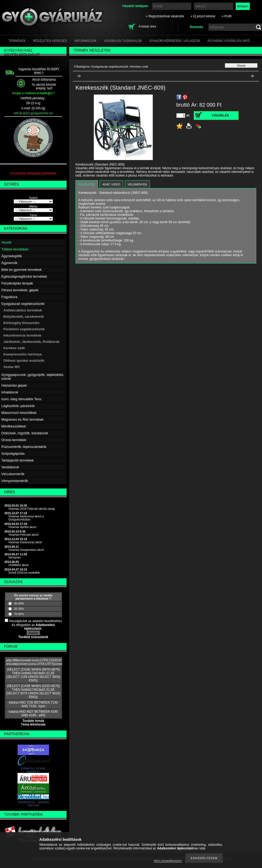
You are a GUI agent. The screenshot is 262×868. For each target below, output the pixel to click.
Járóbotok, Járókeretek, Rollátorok (32, 342)
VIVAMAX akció (18, 565)
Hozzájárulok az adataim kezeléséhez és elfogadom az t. (36, 625)
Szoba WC (12, 367)
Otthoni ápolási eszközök (24, 361)
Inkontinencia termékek (22, 335)
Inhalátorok (10, 392)
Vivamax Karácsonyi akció (25, 542)
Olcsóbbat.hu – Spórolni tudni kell (33, 804)
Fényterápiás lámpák (17, 283)
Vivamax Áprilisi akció (22, 527)
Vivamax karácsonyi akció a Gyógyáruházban (26, 518)
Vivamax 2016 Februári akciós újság (32, 509)
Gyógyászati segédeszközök (23, 304)
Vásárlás (220, 116)
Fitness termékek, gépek (20, 290)
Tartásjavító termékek (18, 460)
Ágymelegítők (12, 256)
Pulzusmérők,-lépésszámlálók (24, 447)
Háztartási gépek (14, 385)
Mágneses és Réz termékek (22, 419)
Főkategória (82, 67)
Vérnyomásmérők (15, 481)
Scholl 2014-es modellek (24, 573)
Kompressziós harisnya (23, 354)
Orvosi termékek (14, 440)
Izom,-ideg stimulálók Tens (21, 399)
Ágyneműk (9, 263)
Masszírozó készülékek (19, 413)
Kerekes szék (14, 348)
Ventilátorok (10, 467)
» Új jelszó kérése (203, 16)
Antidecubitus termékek (23, 310)
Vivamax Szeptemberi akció (26, 550)
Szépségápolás (13, 454)
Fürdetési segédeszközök (24, 329)
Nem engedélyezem (168, 861)
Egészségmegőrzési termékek (24, 276)
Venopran (15, 557)
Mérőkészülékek (14, 426)
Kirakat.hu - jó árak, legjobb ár (33, 770)
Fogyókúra (9, 297)
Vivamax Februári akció (23, 535)
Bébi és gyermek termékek (21, 270)
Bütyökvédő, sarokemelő (24, 317)
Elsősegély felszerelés (21, 323)
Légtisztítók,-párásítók (18, 406)
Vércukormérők (13, 474)
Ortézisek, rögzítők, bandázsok (25, 433)
